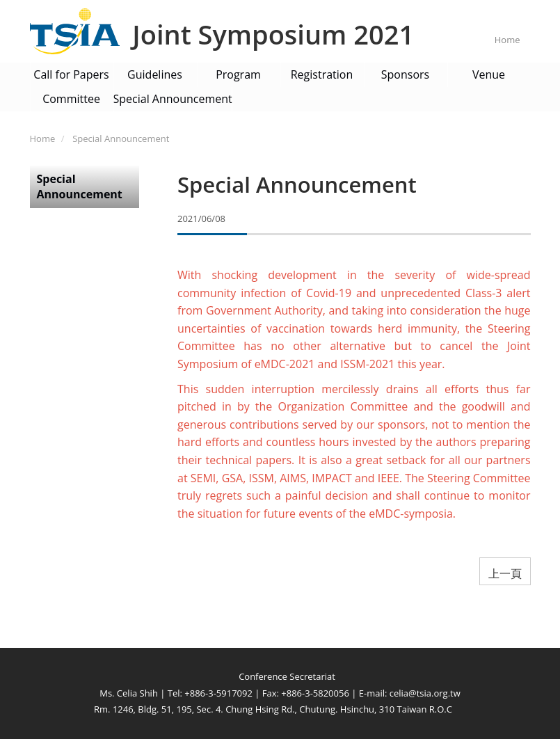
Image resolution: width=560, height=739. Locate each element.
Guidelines (155, 74)
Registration (322, 74)
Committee (71, 99)
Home (507, 40)
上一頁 (505, 573)
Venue (489, 74)
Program (238, 74)
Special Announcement (173, 99)
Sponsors (405, 74)
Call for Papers (71, 74)
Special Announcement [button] (80, 186)
